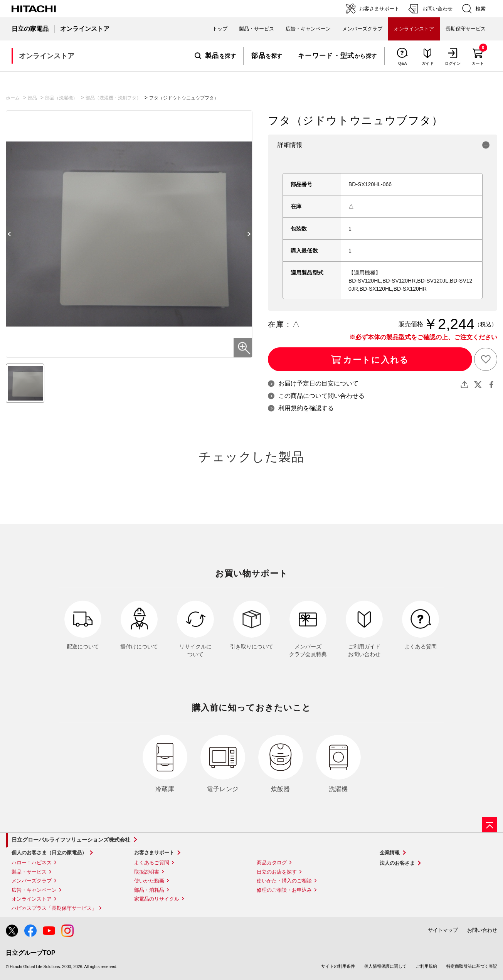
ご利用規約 (426, 966)
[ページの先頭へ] (490, 825)
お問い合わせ (482, 930)
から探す (337, 56)
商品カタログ (272, 863)
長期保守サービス (466, 29)
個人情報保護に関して (385, 966)
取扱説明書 (147, 872)
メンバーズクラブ (362, 29)
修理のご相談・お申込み (284, 890)
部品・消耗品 (149, 890)
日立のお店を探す (277, 872)
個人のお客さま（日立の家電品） (49, 853)
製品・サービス (29, 872)
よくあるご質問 (152, 863)
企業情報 (390, 853)
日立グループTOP (31, 953)
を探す (215, 56)
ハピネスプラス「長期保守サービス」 (54, 908)
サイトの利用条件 (338, 966)
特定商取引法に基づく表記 (472, 966)
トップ (220, 29)
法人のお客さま (397, 863)
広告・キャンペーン (34, 890)
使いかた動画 (149, 881)
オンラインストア (32, 899)
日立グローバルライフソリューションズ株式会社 (71, 840)
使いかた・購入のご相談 (284, 881)
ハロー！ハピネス (32, 863)
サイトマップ (443, 930)
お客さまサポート (154, 853)
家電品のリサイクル (157, 899)
